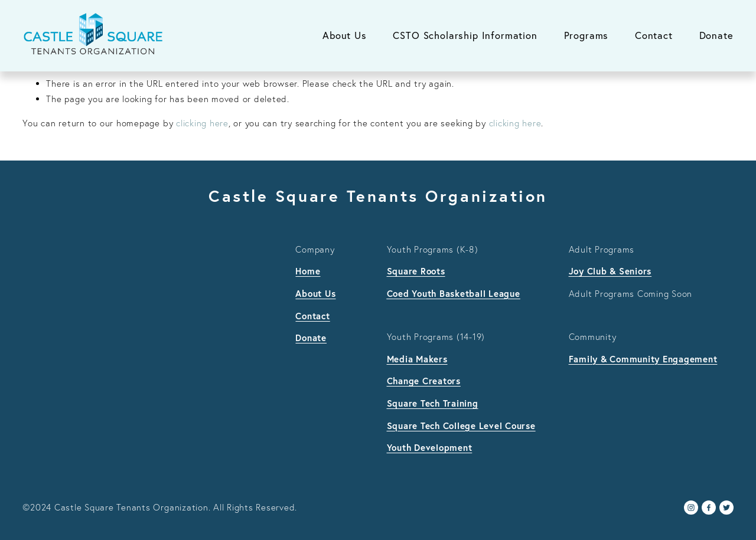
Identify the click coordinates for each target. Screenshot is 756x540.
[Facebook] (709, 508)
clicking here (202, 123)
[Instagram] (691, 508)
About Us (345, 35)
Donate (716, 35)
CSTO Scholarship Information (465, 35)
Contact (654, 35)
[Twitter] (726, 508)
